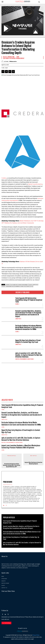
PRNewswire (13, 61)
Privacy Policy (36, 635)
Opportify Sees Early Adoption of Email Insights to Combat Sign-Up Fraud (28, 341)
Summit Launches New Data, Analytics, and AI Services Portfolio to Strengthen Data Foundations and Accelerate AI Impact (28, 314)
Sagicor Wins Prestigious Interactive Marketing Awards (33, 463)
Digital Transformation (8, 286)
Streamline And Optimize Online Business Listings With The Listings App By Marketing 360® (12, 465)
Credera (4, 178)
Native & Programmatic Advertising (25, 359)
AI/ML (17, 304)
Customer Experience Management (14, 58)
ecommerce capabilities (20, 286)
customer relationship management (19, 285)
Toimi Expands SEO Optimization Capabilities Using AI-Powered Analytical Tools (29, 300)
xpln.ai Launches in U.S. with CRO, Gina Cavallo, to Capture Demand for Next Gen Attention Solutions (29, 355)
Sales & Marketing (9, 57)
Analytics (18, 319)
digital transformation (35, 184)
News (28, 286)
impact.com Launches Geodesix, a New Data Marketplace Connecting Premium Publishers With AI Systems (21, 447)
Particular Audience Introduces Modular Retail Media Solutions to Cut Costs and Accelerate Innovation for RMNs (29, 327)
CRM (18, 57)
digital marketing (34, 285)
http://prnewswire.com (8, 484)
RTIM (32, 286)
